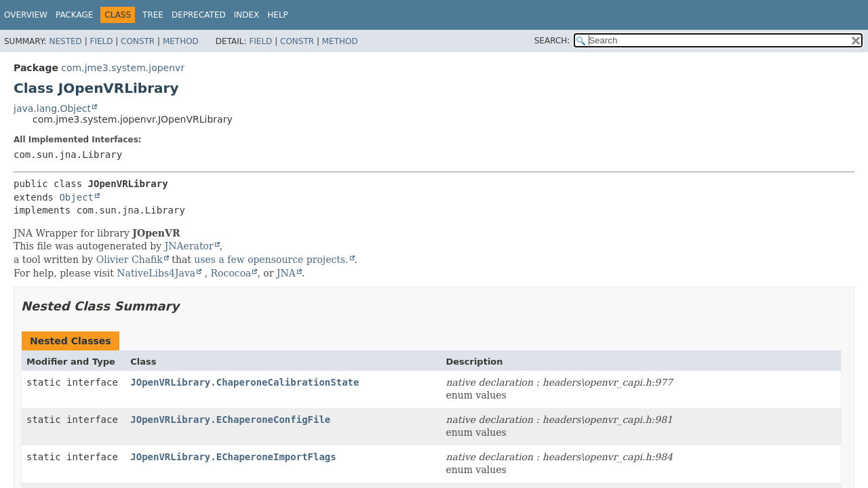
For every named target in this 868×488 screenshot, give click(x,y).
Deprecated (199, 15)
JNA (286, 273)
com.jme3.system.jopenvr (123, 68)
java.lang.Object (52, 108)
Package (74, 15)
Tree (153, 15)
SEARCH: (552, 41)
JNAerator (189, 246)
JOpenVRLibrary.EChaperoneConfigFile (230, 420)
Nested (65, 41)
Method (181, 41)
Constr (138, 41)
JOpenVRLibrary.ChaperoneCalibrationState (244, 382)
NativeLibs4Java (156, 273)
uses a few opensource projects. (271, 260)
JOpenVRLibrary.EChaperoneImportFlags (233, 457)
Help (278, 15)
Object (76, 197)
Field (101, 41)
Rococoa (231, 273)
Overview (26, 15)
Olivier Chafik (130, 260)
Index (247, 15)
